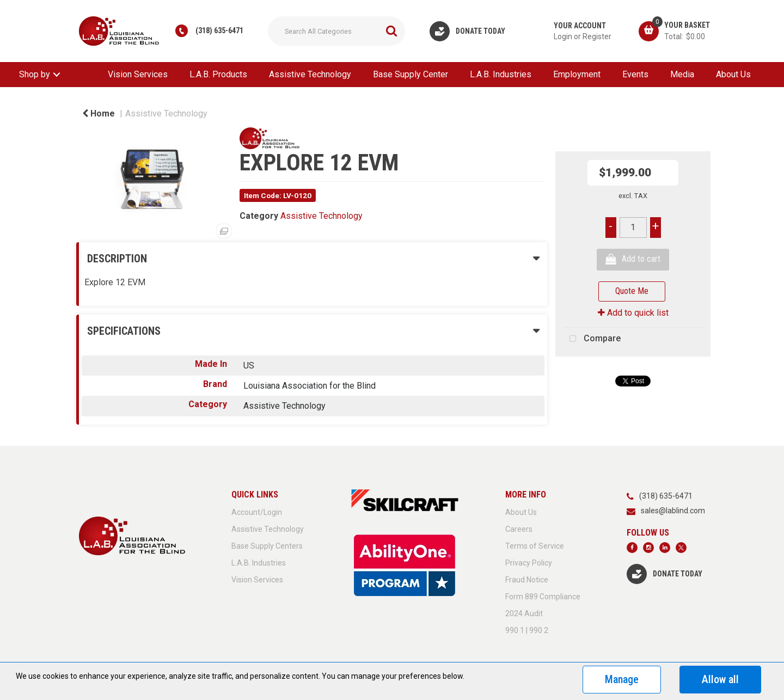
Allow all (720, 679)
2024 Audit (524, 613)
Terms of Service (535, 546)
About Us (733, 74)
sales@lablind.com (673, 511)
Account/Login (257, 512)
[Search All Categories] (336, 31)
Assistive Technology (310, 74)
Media (682, 74)
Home (99, 113)
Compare (592, 339)
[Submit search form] (391, 31)
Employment (577, 74)
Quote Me (632, 291)
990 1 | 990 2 (527, 630)
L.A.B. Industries (501, 74)
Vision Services (138, 74)
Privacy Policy (529, 563)
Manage (622, 679)
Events (635, 74)
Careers (519, 529)
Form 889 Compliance (543, 597)
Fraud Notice (527, 580)
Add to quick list (633, 313)
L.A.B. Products (218, 74)
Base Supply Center (411, 74)
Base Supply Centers (267, 546)
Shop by (35, 74)
